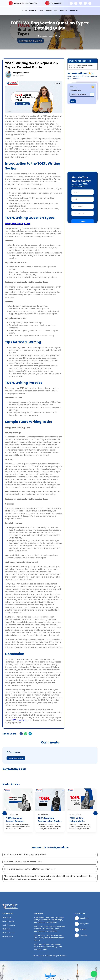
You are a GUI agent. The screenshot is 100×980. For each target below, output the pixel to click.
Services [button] (49, 11)
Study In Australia (9, 925)
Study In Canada (8, 921)
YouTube (81, 935)
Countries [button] (33, 11)
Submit (83, 222)
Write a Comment (16, 758)
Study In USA (7, 917)
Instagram (82, 924)
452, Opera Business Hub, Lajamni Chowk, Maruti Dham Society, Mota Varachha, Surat (48, 947)
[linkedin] (30, 734)
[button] (50, 755)
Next (73, 101)
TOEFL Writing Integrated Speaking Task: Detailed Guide (81, 66)
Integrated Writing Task (18, 224)
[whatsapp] (26, 734)
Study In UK (6, 929)
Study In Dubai (8, 937)
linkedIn (81, 930)
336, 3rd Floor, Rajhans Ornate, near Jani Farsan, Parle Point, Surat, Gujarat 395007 (49, 938)
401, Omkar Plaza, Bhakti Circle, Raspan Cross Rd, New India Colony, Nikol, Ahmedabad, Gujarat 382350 (50, 929)
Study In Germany (9, 933)
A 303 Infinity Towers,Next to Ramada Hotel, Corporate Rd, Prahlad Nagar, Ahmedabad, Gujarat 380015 (49, 920)
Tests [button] (41, 11)
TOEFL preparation (20, 720)
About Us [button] (63, 11)
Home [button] (25, 11)
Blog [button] (56, 11)
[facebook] (21, 734)
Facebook (82, 918)
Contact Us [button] (73, 11)
